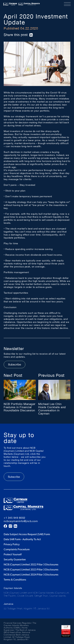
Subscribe (15, 364)
